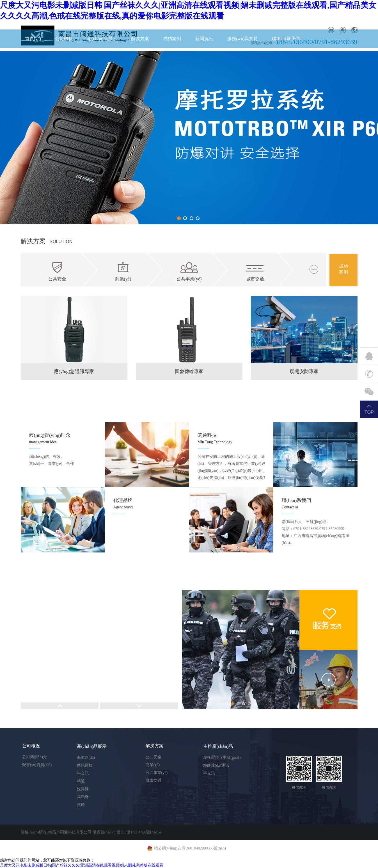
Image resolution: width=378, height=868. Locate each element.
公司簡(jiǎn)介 (35, 757)
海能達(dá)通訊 (216, 765)
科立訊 (83, 773)
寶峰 (81, 805)
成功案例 (172, 39)
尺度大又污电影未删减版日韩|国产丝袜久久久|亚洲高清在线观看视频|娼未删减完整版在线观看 (82, 865)
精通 (81, 781)
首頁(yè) (33, 39)
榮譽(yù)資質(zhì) (37, 765)
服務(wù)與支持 (242, 39)
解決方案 (140, 39)
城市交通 (154, 781)
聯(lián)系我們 (286, 39)
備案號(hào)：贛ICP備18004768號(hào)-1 (127, 832)
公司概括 (64, 39)
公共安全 (154, 757)
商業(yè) (153, 765)
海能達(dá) (86, 758)
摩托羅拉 (85, 765)
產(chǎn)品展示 (102, 39)
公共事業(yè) (157, 773)
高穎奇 (83, 797)
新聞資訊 (204, 39)
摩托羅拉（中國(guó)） (223, 758)
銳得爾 (83, 789)
